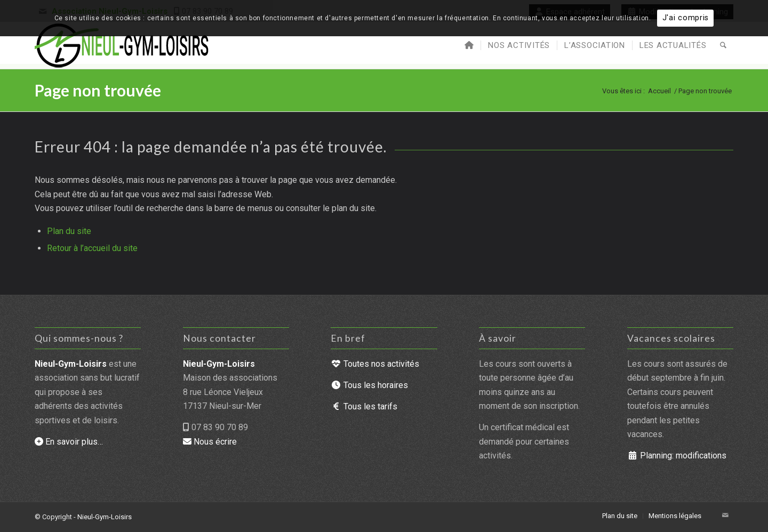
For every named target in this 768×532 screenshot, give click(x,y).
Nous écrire (210, 442)
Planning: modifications (677, 456)
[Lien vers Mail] (725, 515)
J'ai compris (686, 18)
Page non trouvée (98, 90)
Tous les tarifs (364, 406)
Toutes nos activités (375, 364)
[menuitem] (469, 45)
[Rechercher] (723, 45)
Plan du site (69, 231)
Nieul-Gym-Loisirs (105, 517)
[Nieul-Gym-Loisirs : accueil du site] (122, 45)
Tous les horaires (369, 385)
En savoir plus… (69, 442)
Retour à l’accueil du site (92, 248)
